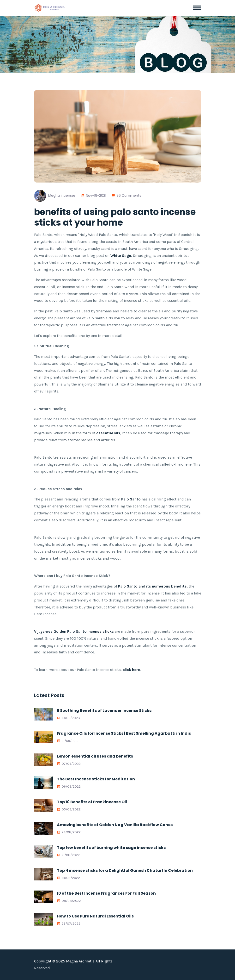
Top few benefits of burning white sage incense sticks (111, 848)
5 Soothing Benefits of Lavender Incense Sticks (104, 711)
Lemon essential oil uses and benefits (95, 756)
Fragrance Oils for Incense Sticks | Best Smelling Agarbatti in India (124, 733)
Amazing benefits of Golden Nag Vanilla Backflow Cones (115, 825)
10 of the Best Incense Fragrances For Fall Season (106, 893)
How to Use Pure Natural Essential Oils (95, 916)
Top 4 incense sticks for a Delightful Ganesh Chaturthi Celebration (125, 870)
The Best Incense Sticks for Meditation (96, 779)
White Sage (121, 256)
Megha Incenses (62, 196)
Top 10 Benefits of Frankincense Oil (92, 802)
